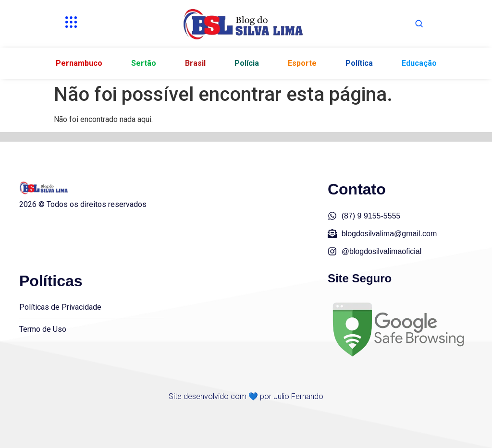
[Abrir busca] (419, 24)
